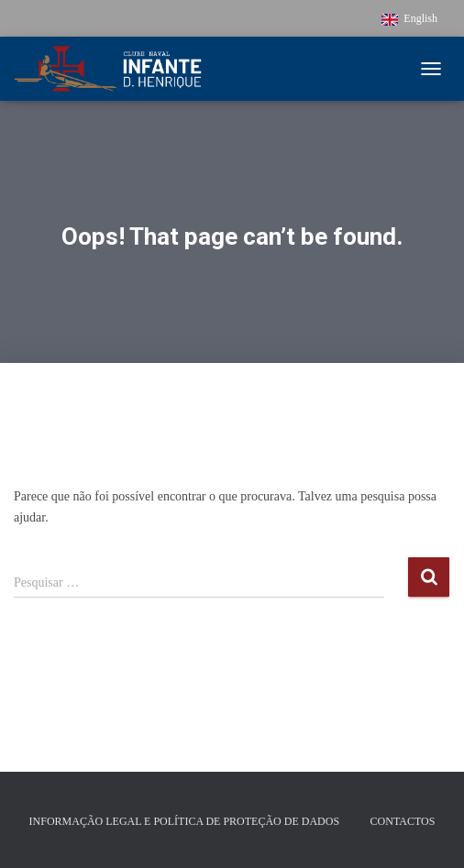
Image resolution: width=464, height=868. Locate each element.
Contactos (403, 821)
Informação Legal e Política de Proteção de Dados (185, 821)
